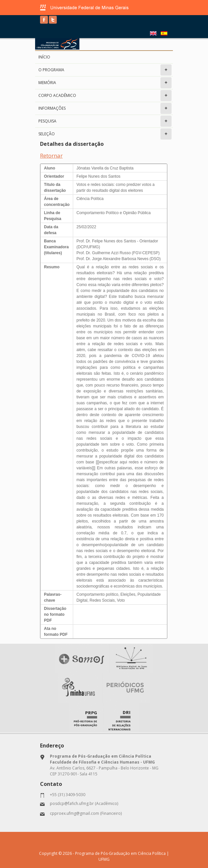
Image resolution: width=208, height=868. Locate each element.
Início (44, 57)
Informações (105, 108)
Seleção (105, 134)
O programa (105, 70)
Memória (105, 83)
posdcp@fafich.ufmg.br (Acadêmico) (84, 803)
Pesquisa (105, 121)
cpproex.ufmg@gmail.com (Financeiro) (86, 813)
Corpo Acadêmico (105, 96)
